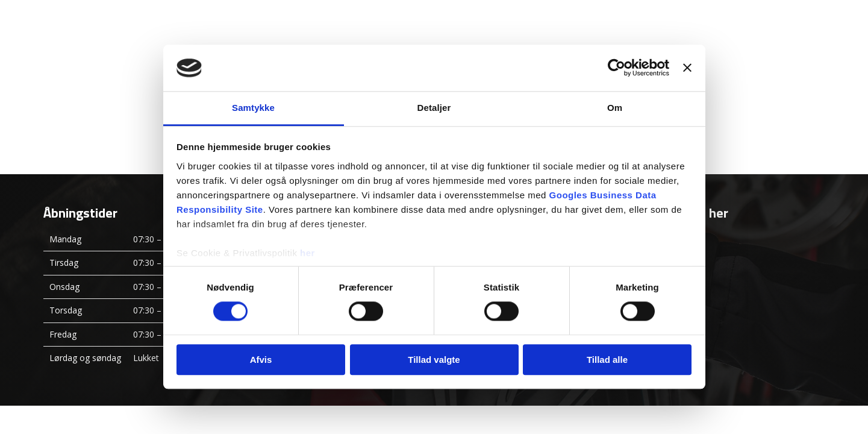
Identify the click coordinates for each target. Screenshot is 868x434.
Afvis (261, 360)
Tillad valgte (434, 360)
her (308, 253)
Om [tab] (615, 108)
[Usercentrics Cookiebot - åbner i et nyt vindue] (617, 68)
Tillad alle (607, 360)
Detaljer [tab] (434, 108)
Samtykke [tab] (253, 108)
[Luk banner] (687, 68)
